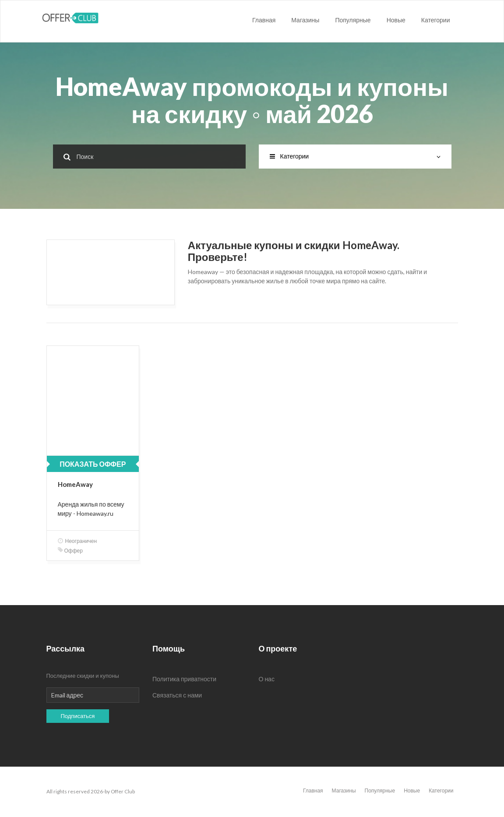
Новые (396, 20)
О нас (267, 679)
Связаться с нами (177, 695)
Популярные (353, 20)
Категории (436, 20)
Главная (264, 20)
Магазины (305, 20)
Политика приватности (184, 679)
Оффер (70, 551)
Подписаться (78, 716)
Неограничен (78, 541)
